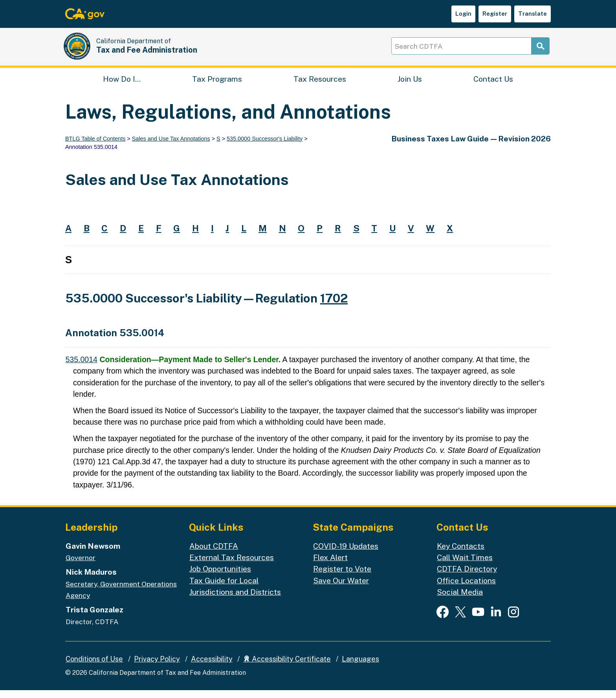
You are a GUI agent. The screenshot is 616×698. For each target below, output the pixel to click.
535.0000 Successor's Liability (265, 147)
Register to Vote (342, 577)
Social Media (460, 600)
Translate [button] (533, 14)
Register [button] (495, 14)
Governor (81, 565)
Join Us (410, 85)
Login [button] (463, 14)
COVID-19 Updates (346, 554)
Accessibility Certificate (287, 667)
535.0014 (81, 367)
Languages (360, 667)
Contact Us (493, 85)
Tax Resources (320, 85)
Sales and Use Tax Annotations (171, 147)
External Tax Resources (232, 565)
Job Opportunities (220, 577)
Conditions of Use (94, 667)
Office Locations (466, 588)
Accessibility (212, 667)
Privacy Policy (157, 667)
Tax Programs (217, 85)
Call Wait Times (465, 565)
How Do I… (122, 85)
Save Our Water (341, 588)
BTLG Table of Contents (95, 147)
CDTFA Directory (467, 577)
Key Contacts (461, 554)
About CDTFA (214, 554)
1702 (334, 306)
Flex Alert (330, 565)
